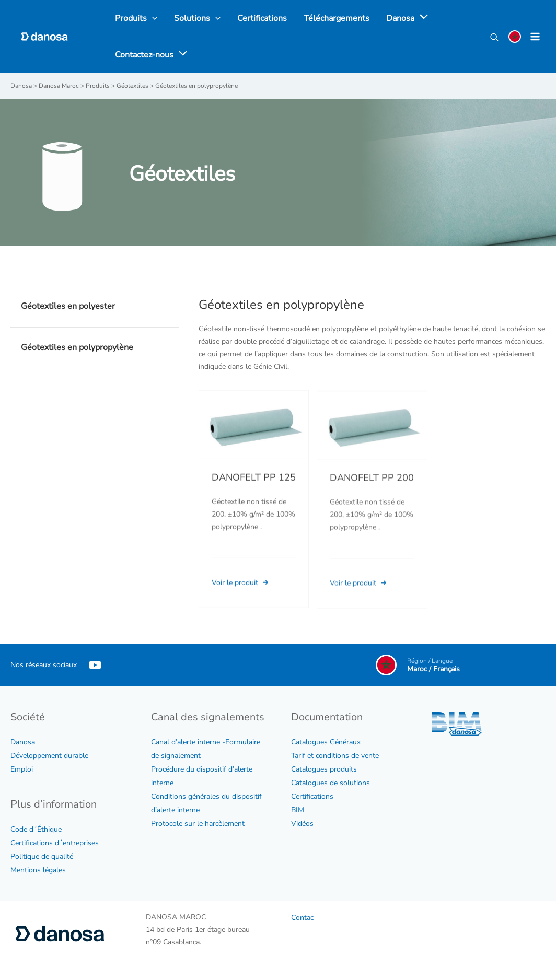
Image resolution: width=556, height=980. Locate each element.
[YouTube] (95, 665)
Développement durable (49, 756)
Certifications (312, 796)
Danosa (23, 742)
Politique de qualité (42, 856)
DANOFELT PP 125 (254, 492)
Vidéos (302, 824)
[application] (421, 18)
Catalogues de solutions (331, 783)
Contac (302, 918)
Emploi (22, 769)
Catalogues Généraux (326, 742)
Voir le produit (241, 596)
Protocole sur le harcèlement (198, 824)
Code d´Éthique (36, 829)
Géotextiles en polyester (68, 306)
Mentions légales (38, 870)
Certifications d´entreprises (55, 843)
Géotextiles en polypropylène (77, 347)
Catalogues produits (324, 769)
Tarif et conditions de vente (335, 756)
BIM (298, 810)
